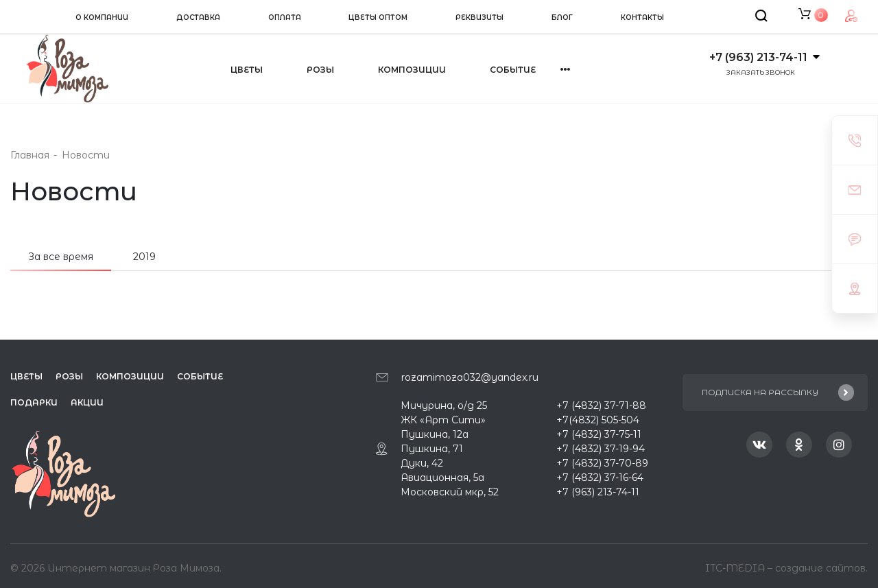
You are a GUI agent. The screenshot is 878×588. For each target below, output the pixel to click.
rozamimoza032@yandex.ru (470, 377)
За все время (61, 257)
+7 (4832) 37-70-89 (602, 463)
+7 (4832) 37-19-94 (601, 449)
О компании (102, 17)
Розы (320, 70)
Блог (562, 17)
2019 (144, 257)
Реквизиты (479, 17)
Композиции (412, 70)
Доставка (198, 17)
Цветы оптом (378, 17)
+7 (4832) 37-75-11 (599, 434)
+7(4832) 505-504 (598, 420)
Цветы (247, 70)
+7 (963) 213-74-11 (758, 57)
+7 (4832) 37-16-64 (600, 478)
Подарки (34, 402)
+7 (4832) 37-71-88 (601, 405)
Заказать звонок (761, 72)
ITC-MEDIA (736, 567)
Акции (87, 402)
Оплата (285, 17)
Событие (513, 70)
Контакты (642, 17)
